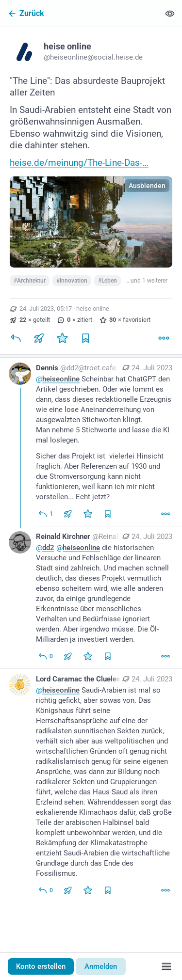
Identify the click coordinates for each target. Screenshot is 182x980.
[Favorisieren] (62, 338)
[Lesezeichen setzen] (85, 338)
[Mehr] (164, 338)
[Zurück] (80, 13)
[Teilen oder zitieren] (39, 338)
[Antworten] (16, 338)
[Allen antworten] (45, 514)
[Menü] (166, 966)
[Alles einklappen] (170, 13)
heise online (93, 308)
